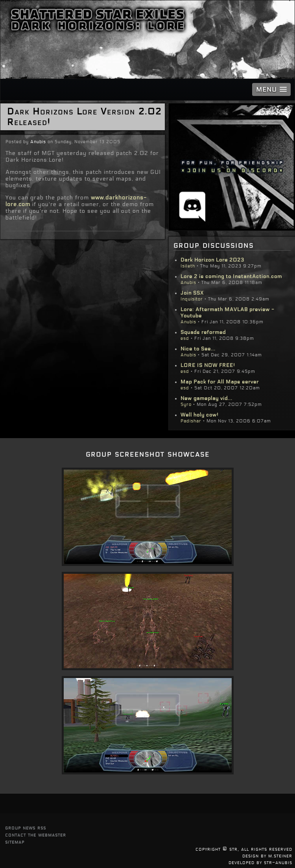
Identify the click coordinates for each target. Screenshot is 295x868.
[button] (271, 89)
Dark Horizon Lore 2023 (212, 260)
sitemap (15, 842)
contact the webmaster (36, 835)
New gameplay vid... (206, 398)
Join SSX (192, 293)
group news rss (26, 828)
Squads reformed (203, 332)
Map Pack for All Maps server (220, 382)
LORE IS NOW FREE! (208, 365)
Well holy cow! (200, 415)
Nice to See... (198, 349)
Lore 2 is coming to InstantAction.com (231, 276)
